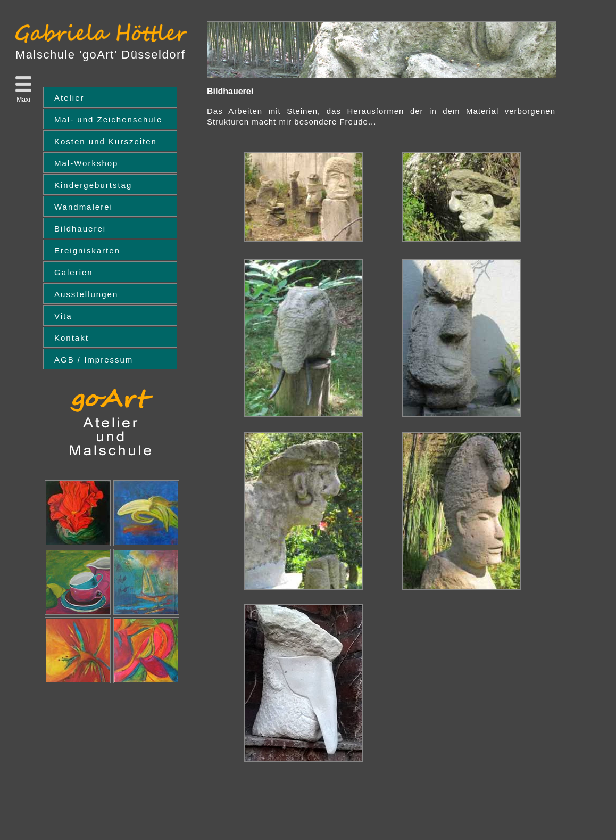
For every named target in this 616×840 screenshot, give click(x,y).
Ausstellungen (86, 294)
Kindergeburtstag (93, 185)
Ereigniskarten (87, 250)
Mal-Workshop (86, 163)
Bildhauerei (80, 229)
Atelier (69, 98)
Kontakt (72, 338)
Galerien (74, 272)
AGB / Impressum (94, 360)
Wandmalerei (84, 207)
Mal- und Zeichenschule (108, 120)
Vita (63, 316)
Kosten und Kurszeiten (106, 141)
